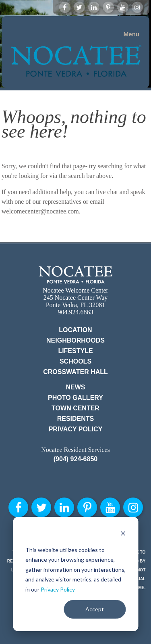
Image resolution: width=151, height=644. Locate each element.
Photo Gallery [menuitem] (75, 398)
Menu (131, 34)
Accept (95, 609)
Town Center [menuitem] (75, 408)
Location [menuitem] (75, 330)
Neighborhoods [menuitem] (75, 340)
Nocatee (75, 275)
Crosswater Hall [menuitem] (75, 372)
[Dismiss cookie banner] (123, 534)
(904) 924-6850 (75, 459)
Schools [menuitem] (75, 361)
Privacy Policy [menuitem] (76, 429)
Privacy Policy (58, 589)
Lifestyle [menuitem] (75, 351)
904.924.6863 (76, 312)
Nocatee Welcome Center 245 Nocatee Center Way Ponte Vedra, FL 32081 (75, 298)
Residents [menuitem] (76, 419)
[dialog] (75, 574)
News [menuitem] (76, 387)
